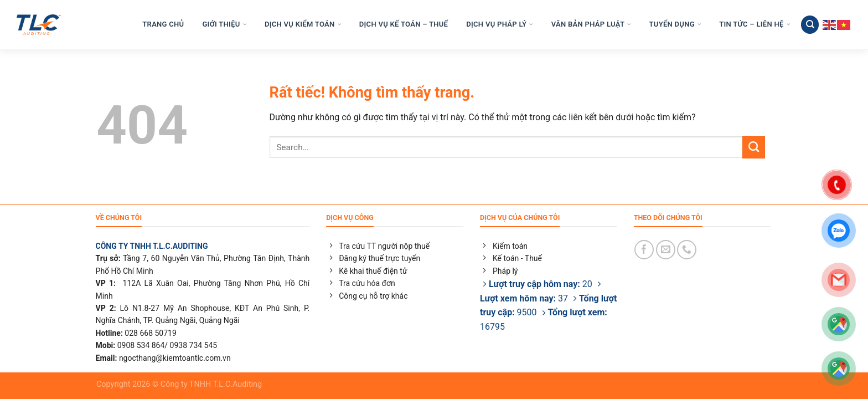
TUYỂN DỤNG (675, 25)
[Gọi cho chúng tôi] (687, 250)
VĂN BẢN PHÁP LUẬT (591, 25)
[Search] (810, 25)
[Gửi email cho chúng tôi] (666, 250)
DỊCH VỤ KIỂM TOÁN (303, 25)
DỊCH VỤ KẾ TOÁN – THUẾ (404, 25)
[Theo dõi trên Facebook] (644, 250)
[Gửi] (754, 147)
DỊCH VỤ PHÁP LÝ (499, 25)
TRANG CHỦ (163, 25)
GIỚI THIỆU (224, 25)
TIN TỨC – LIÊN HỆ (755, 25)
